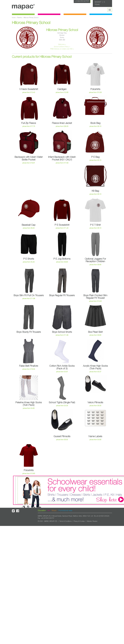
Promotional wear (65, 511)
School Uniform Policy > (62, 47)
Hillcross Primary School (31, 18)
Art (49, 511)
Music (54, 511)
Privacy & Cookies (79, 521)
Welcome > (62, 44)
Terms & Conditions (66, 521)
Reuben (95, 521)
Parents (19, 18)
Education (42, 511)
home (14, 18)
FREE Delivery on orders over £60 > (62, 49)
